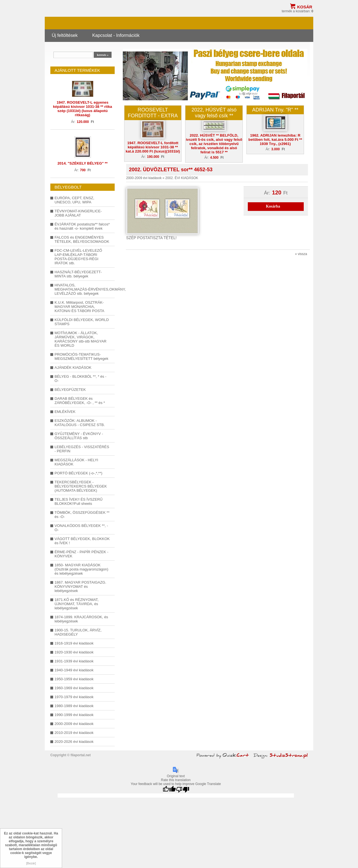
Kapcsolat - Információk (116, 35)
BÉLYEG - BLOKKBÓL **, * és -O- (80, 379)
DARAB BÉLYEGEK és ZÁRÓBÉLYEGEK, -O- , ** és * (80, 401)
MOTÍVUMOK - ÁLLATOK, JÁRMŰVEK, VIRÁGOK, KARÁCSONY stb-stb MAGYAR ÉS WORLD (81, 339)
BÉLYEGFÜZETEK (70, 390)
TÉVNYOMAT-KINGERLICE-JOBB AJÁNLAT (78, 213)
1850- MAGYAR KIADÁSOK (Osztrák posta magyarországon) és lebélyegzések (81, 569)
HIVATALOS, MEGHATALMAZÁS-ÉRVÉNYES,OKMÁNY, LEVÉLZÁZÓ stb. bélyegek (83, 289)
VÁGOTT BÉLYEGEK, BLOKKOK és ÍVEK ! (82, 541)
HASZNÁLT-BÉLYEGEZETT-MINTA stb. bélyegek (78, 274)
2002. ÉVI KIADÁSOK (182, 178)
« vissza (301, 254)
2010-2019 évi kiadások (74, 733)
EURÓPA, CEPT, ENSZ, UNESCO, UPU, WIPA (74, 200)
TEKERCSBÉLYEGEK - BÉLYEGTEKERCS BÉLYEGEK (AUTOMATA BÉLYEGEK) (81, 486)
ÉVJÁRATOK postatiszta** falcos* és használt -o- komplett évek (82, 226)
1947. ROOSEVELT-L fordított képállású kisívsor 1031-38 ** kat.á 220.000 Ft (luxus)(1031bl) (153, 147)
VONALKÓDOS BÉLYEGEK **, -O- (81, 528)
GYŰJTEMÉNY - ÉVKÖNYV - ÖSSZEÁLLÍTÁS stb (79, 436)
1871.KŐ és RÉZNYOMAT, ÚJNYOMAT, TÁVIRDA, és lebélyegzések (76, 604)
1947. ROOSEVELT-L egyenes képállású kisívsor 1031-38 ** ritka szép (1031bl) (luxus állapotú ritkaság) (82, 109)
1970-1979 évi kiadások (74, 697)
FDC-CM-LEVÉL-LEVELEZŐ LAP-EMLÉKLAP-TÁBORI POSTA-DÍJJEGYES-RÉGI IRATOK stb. (78, 257)
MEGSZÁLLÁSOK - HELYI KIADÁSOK (76, 462)
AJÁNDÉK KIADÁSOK (73, 368)
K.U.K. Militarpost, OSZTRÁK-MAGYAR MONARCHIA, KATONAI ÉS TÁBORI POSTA (79, 307)
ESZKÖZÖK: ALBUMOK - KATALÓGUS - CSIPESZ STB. (80, 423)
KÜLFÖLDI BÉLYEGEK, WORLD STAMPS (82, 322)
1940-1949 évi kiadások (74, 670)
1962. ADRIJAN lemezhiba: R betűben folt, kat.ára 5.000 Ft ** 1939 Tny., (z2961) (275, 140)
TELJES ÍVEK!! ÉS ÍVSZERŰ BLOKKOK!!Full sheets (79, 501)
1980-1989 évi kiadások (74, 706)
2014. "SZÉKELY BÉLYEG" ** (82, 163)
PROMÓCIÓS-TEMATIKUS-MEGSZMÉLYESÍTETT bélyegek (81, 356)
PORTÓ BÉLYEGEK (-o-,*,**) (78, 473)
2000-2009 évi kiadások (74, 724)
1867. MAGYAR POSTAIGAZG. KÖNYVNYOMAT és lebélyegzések (80, 587)
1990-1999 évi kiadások (74, 715)
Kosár (305, 7)
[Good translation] (169, 790)
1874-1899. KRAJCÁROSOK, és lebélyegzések (81, 619)
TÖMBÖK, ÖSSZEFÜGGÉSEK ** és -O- (82, 515)
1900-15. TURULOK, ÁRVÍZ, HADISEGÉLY (78, 632)
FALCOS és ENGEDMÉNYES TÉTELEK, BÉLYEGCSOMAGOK (82, 239)
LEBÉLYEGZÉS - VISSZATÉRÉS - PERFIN (82, 449)
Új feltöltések (65, 35)
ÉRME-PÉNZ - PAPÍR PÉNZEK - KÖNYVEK (81, 554)
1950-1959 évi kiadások (74, 679)
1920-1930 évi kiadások (74, 652)
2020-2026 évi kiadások (74, 742)
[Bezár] (31, 863)
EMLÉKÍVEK (65, 412)
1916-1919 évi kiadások (74, 643)
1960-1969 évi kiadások (74, 688)
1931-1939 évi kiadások (74, 661)
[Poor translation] (183, 790)
